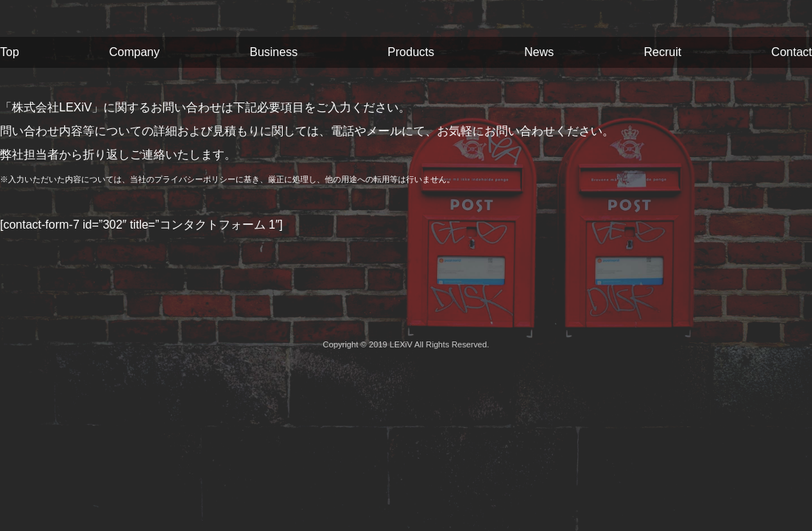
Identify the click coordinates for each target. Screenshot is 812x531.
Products (411, 52)
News (539, 52)
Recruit (663, 52)
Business (273, 52)
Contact (792, 52)
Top (10, 52)
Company (134, 52)
